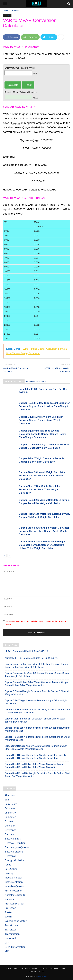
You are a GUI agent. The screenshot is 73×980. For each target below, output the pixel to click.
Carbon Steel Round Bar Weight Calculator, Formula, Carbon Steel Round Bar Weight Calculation (37, 775)
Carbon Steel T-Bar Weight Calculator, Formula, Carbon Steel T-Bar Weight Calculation (40, 489)
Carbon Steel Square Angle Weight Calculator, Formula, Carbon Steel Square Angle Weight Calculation (44, 531)
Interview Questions (16, 886)
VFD (7, 951)
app (7, 800)
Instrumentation (14, 882)
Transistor (10, 930)
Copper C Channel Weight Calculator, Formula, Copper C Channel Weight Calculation (37, 693)
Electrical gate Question (17, 847)
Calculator (15, 11)
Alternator (10, 795)
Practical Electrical (14, 904)
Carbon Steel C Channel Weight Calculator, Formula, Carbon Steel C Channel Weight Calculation (42, 476)
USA (7, 943)
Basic (16, 968)
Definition (10, 826)
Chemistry (10, 813)
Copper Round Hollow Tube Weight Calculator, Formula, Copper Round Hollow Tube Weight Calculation (44, 406)
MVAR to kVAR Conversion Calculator (57, 370)
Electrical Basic (13, 839)
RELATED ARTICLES (14, 382)
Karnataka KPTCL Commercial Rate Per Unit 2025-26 (31, 658)
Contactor (10, 821)
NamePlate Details (15, 895)
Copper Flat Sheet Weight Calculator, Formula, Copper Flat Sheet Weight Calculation (37, 738)
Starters (9, 912)
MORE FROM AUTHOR (36, 382)
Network (9, 899)
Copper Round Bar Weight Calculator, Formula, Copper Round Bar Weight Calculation (37, 729)
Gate (63, 968)
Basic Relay (11, 804)
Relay (35, 968)
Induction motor (13, 878)
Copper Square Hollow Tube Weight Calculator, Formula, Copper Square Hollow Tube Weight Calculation (43, 434)
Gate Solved (11, 869)
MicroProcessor (13, 891)
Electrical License (14, 852)
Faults (8, 865)
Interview (43, 968)
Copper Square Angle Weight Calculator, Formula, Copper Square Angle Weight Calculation (41, 420)
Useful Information (15, 947)
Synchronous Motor (16, 921)
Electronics (11, 856)
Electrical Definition (15, 843)
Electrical (9, 834)
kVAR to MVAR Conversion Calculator (16, 370)
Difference (10, 830)
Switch (8, 917)
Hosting (9, 873)
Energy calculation (15, 860)
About (41, 971)
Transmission (12, 934)
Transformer (12, 925)
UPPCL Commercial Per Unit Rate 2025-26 (26, 651)
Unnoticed (10, 938)
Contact (33, 971)
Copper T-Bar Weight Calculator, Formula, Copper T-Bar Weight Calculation (36, 702)
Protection (10, 908)
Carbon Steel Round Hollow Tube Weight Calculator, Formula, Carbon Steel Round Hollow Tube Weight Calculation (35, 766)
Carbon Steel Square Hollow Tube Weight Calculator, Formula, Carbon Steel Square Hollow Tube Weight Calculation (42, 545)
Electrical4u (43, 976)
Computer (10, 817)
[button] (69, 4)
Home (5, 11)
